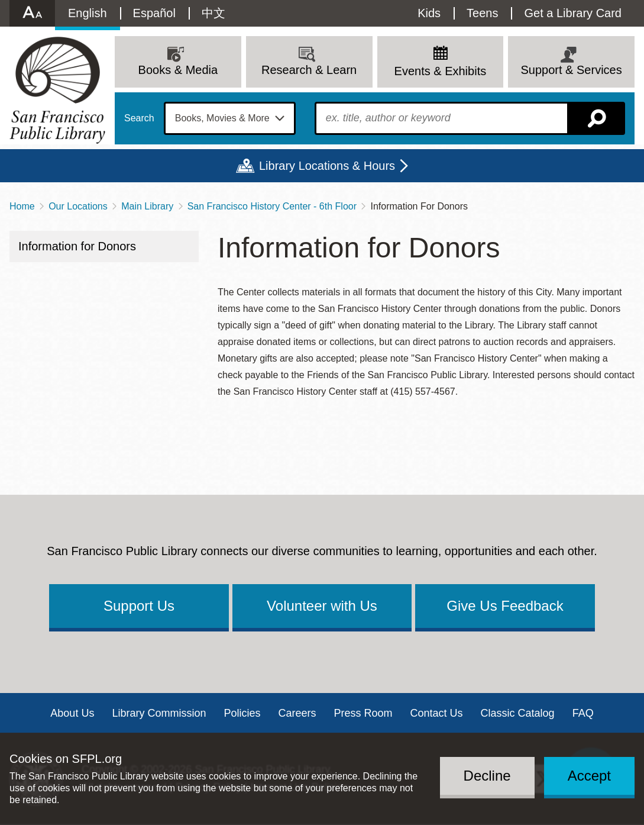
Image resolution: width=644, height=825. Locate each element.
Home (22, 206)
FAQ (583, 713)
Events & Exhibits (441, 71)
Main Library (147, 206)
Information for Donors (77, 246)
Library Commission (159, 713)
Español (154, 13)
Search (139, 118)
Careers (297, 713)
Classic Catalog (518, 713)
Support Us (139, 606)
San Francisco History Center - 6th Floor (272, 206)
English (88, 13)
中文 (213, 13)
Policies (242, 713)
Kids (429, 13)
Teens (482, 13)
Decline (487, 776)
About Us (72, 713)
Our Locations (78, 206)
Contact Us (437, 713)
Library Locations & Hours (327, 166)
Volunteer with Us (322, 606)
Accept (589, 776)
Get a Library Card (573, 13)
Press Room (363, 713)
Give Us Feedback (505, 606)
